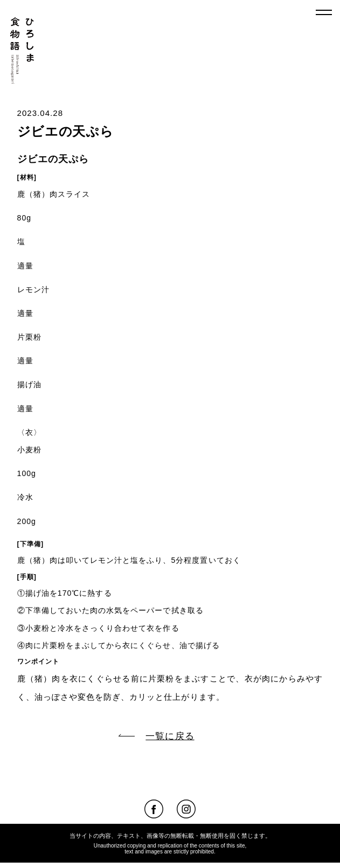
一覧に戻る (156, 736)
